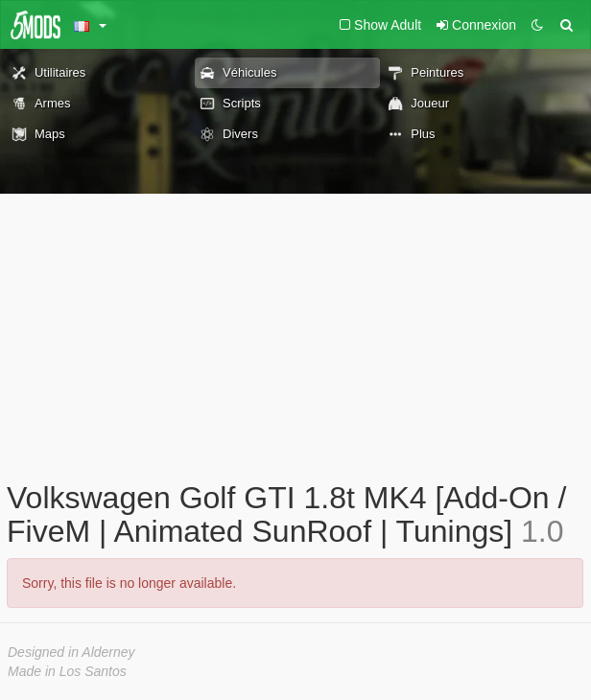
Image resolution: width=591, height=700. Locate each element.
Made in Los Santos (67, 671)
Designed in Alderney (71, 652)
